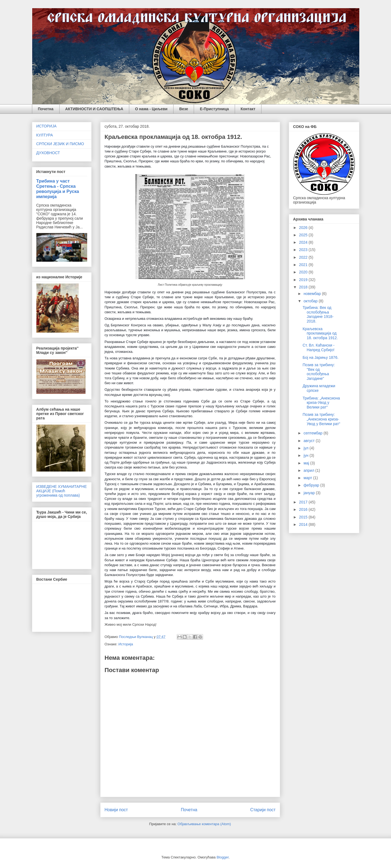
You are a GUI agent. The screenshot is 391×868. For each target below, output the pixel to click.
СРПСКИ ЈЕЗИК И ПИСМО (60, 144)
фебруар (312, 485)
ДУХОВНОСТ (48, 153)
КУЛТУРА (45, 135)
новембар (313, 294)
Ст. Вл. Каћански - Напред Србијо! (318, 348)
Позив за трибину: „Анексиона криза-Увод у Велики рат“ (321, 419)
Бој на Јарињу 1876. (320, 357)
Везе (184, 109)
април (309, 470)
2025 (304, 235)
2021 (304, 265)
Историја (126, 644)
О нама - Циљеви (151, 109)
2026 (304, 228)
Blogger (223, 857)
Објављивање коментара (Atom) (204, 824)
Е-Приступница (214, 109)
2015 (304, 517)
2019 (304, 280)
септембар (314, 433)
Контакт (248, 109)
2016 (304, 509)
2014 (304, 524)
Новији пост (116, 810)
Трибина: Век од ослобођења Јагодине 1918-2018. (318, 314)
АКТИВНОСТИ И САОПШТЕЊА (94, 109)
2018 (304, 287)
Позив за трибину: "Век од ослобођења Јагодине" (319, 372)
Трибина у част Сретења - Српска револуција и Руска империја (58, 189)
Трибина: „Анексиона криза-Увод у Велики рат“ (321, 403)
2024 (304, 242)
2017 (304, 502)
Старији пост (263, 810)
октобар (311, 301)
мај (307, 463)
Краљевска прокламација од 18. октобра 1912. (320, 333)
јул (307, 448)
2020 (304, 272)
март (308, 478)
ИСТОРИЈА (46, 126)
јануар (310, 493)
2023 (304, 250)
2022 (304, 257)
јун (307, 455)
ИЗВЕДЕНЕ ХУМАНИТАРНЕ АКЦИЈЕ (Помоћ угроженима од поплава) (62, 491)
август (310, 441)
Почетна (46, 109)
